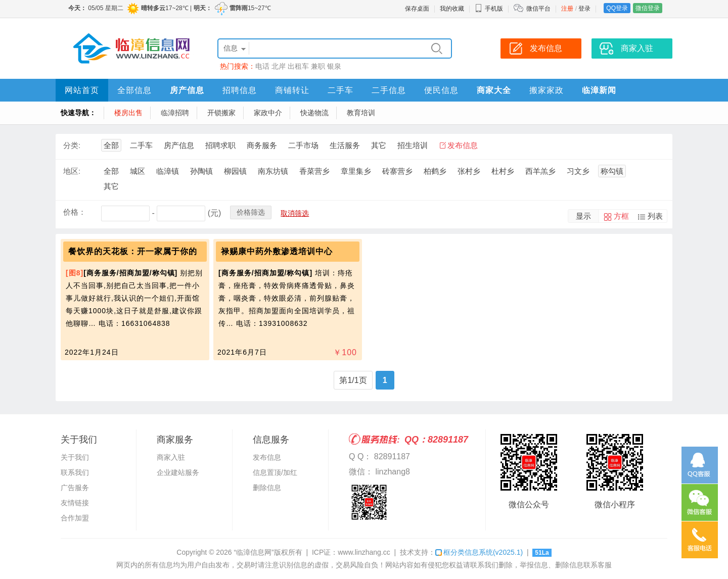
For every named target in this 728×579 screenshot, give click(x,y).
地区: (72, 171)
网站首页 (82, 90)
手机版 (489, 9)
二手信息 (389, 90)
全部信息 (134, 90)
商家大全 (494, 90)
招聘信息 (240, 90)
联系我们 (75, 472)
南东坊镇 (273, 171)
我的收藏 (452, 9)
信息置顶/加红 (275, 472)
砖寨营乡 (397, 171)
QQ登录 (617, 8)
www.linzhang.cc (364, 552)
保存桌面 (417, 9)
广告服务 (75, 488)
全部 (111, 145)
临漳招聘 (175, 113)
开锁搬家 (221, 113)
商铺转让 (292, 90)
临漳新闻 (599, 90)
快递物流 (314, 113)
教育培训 (361, 113)
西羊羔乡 (540, 171)
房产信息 (187, 90)
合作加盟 (75, 518)
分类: (72, 145)
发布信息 (463, 145)
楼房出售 (128, 113)
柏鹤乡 (435, 171)
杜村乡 (503, 171)
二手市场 (303, 145)
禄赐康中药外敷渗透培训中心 (277, 251)
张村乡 (469, 171)
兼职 (318, 66)
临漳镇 (168, 171)
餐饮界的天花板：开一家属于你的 (133, 251)
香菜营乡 (314, 171)
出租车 (298, 66)
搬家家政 (547, 90)
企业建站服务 (178, 472)
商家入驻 (171, 457)
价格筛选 (251, 212)
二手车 (340, 90)
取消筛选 (295, 213)
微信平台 (538, 9)
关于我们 (75, 457)
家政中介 (268, 113)
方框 (621, 216)
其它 (379, 145)
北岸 (279, 66)
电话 (262, 66)
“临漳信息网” (254, 552)
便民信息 (441, 90)
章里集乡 (356, 171)
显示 (583, 216)
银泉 (334, 66)
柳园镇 (235, 171)
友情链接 (75, 503)
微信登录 (648, 8)
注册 (567, 9)
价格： (75, 212)
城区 (138, 171)
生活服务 (345, 145)
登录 (584, 9)
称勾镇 (612, 171)
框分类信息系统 (479, 552)
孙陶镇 (201, 171)
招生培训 (413, 145)
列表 (655, 216)
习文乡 (578, 171)
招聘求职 (220, 145)
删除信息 (267, 488)
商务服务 (262, 145)
